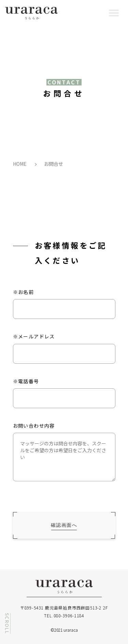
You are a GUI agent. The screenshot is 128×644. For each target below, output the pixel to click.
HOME (20, 164)
